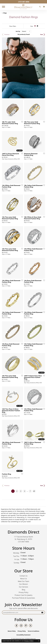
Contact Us (23, 576)
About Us (23, 579)
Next (42, 34)
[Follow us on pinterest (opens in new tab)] (26, 626)
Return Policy (12, 631)
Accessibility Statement (23, 635)
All (34, 491)
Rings (5, 13)
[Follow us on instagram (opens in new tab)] (21, 626)
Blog (23, 590)
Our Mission (24, 584)
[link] (24, 2)
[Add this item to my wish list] (21, 122)
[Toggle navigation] (3, 7)
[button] (40, 7)
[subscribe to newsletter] (42, 612)
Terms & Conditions (33, 631)
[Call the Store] (24, 542)
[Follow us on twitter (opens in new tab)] (31, 626)
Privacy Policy (23, 592)
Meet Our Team (23, 581)
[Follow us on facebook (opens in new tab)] (16, 626)
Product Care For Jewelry (23, 595)
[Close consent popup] (39, 641)
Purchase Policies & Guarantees (23, 598)
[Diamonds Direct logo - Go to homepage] (24, 7)
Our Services (23, 587)
